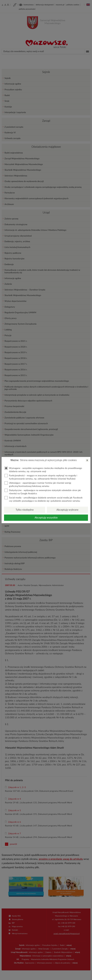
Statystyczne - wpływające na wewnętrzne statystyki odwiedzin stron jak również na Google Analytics (43, 492)
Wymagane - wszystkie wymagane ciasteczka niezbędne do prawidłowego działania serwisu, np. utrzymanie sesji (43, 469)
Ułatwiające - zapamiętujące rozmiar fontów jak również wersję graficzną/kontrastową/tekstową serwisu (38, 484)
